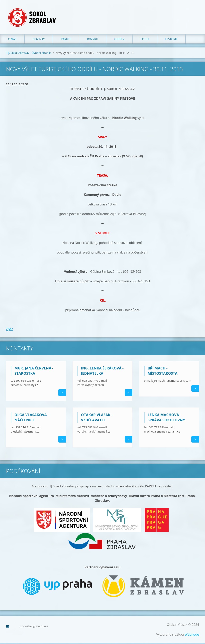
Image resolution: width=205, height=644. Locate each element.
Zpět (9, 330)
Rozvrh (93, 40)
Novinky (39, 40)
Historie (171, 40)
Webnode (192, 636)
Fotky (145, 40)
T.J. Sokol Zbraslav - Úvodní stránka (29, 54)
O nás (12, 40)
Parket (66, 40)
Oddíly (119, 40)
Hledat (195, 12)
